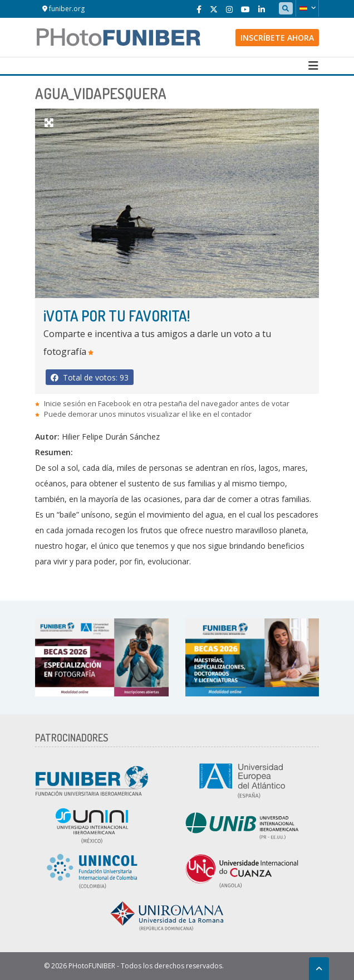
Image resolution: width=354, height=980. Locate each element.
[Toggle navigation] (313, 66)
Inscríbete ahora (277, 38)
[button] (307, 8)
